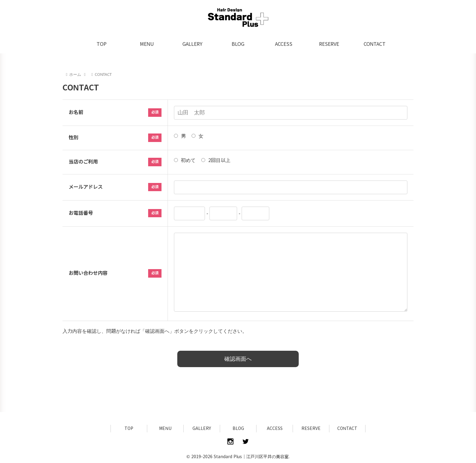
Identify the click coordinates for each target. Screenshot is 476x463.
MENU (165, 428)
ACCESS (275, 428)
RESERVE (311, 428)
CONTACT (347, 428)
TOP (129, 428)
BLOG (238, 428)
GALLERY (202, 428)
